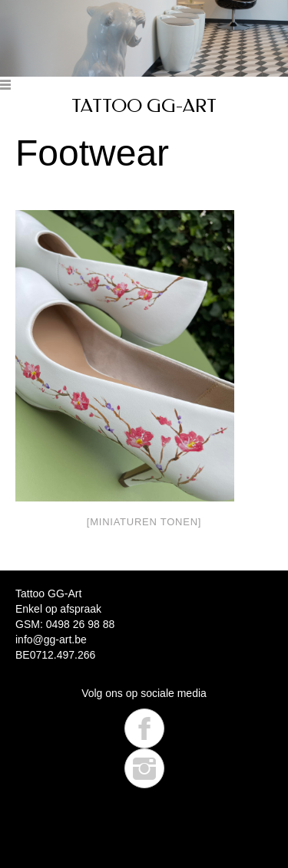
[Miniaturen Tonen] (144, 522)
